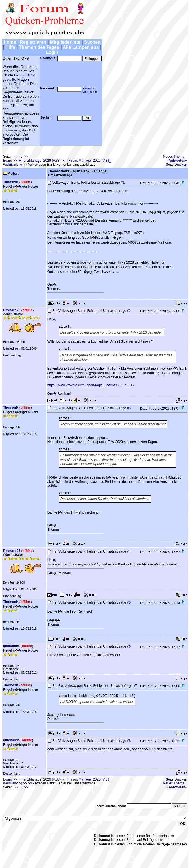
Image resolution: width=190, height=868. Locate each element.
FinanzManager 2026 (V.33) (40, 161)
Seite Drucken (176, 165)
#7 (135, 686)
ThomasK (11, 182)
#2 (129, 311)
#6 (129, 646)
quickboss (11, 646)
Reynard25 (12, 310)
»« (177, 161)
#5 (129, 602)
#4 (129, 551)
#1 (123, 183)
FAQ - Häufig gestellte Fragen (19, 77)
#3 (129, 408)
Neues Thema (174, 157)
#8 (129, 741)
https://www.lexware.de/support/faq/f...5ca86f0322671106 (91, 385)
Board (8, 161)
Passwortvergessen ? (91, 90)
